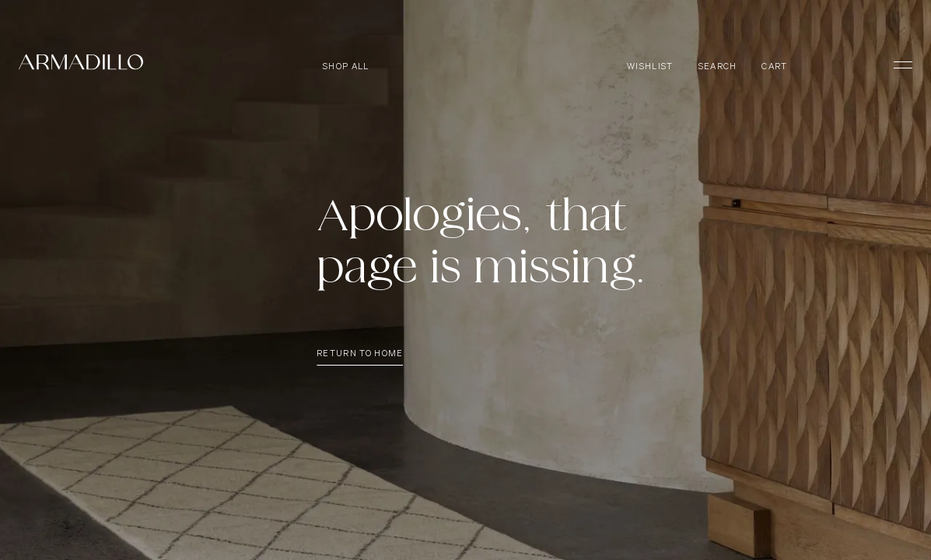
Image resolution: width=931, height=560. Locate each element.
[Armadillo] (81, 65)
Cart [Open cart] (774, 66)
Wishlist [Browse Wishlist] (650, 66)
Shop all (346, 66)
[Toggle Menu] (896, 65)
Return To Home (360, 357)
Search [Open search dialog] (718, 66)
